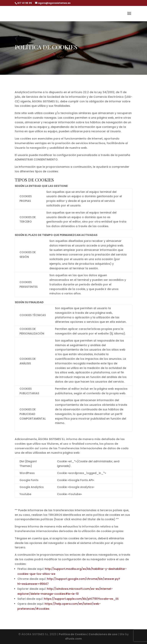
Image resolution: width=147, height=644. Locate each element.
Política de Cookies (73, 634)
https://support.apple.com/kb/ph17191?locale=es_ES (81, 599)
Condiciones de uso (103, 634)
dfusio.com (73, 639)
